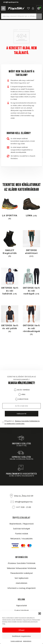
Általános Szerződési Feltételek (22, 563)
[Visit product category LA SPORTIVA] (10, 208)
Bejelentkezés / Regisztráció (22, 524)
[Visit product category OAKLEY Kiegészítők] (10, 244)
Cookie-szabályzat (16, 641)
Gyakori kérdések (22, 610)
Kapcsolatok (22, 605)
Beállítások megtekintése (21, 636)
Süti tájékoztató (21, 578)
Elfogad (21, 630)
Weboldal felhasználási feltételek (21, 568)
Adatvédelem (27, 641)
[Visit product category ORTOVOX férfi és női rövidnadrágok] (31, 321)
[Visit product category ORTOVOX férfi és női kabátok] (10, 282)
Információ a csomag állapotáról (22, 588)
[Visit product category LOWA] (31, 207)
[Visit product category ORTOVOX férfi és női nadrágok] (31, 282)
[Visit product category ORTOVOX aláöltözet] (31, 244)
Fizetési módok (22, 534)
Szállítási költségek (21, 529)
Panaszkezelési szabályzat (22, 573)
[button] (40, 613)
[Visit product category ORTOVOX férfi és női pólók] (10, 320)
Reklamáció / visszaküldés (21, 539)
